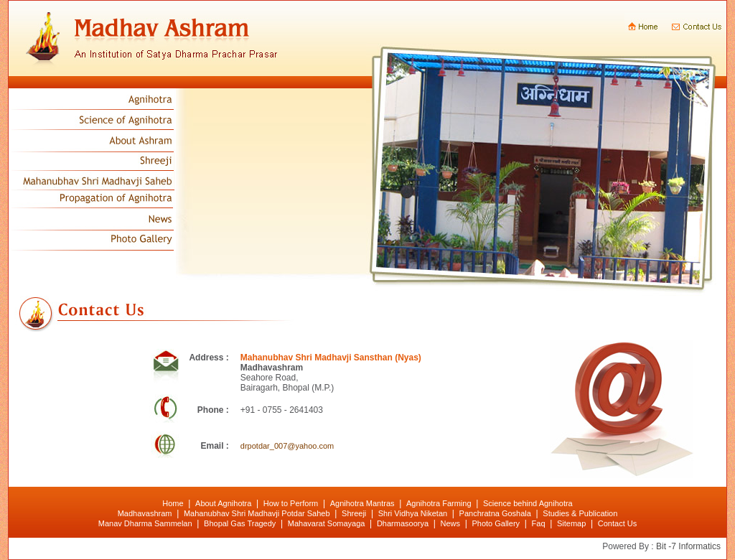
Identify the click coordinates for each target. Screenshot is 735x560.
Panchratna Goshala (495, 513)
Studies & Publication (580, 513)
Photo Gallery (496, 523)
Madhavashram (145, 513)
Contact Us (617, 523)
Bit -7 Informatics (688, 546)
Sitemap (571, 523)
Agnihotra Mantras (362, 503)
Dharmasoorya (403, 523)
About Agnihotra (223, 503)
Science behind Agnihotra (528, 503)
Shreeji (354, 513)
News (450, 523)
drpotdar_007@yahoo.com (287, 446)
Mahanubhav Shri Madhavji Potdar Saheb (257, 513)
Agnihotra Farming (439, 503)
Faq (539, 523)
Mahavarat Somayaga (327, 523)
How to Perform (291, 503)
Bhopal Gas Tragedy (240, 523)
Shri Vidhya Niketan (413, 513)
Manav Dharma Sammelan (145, 523)
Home (173, 503)
